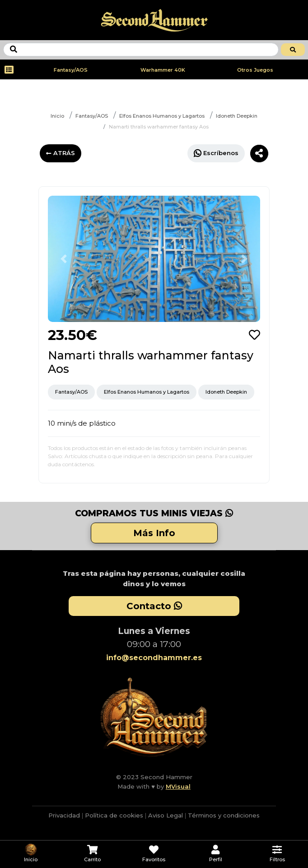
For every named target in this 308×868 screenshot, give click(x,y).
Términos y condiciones (224, 815)
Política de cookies (114, 815)
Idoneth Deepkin (237, 116)
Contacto (154, 606)
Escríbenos (216, 153)
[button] (64, 259)
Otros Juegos (255, 70)
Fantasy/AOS (71, 70)
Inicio (57, 116)
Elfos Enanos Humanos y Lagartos (162, 116)
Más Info (154, 533)
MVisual (178, 786)
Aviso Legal (166, 815)
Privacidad (64, 815)
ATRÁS (61, 153)
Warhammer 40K (163, 70)
